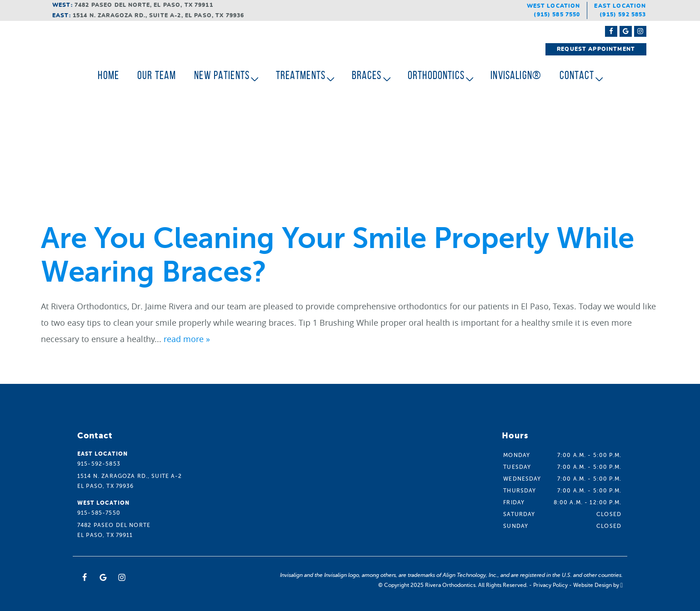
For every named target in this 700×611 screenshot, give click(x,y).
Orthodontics (436, 75)
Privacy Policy (550, 585)
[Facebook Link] (611, 31)
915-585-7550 (99, 513)
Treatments (301, 75)
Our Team (157, 75)
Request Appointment (596, 49)
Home (108, 75)
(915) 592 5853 (623, 15)
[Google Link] (103, 577)
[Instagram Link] (640, 31)
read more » (187, 339)
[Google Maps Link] (626, 31)
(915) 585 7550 (557, 15)
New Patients (222, 75)
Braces (367, 75)
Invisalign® (516, 75)
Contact (577, 75)
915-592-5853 (99, 464)
